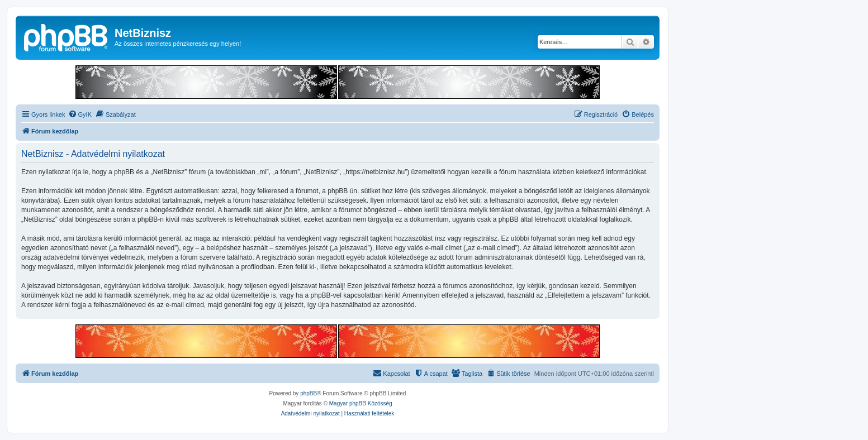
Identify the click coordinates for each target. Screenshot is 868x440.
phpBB (309, 393)
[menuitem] (80, 114)
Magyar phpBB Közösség (361, 403)
